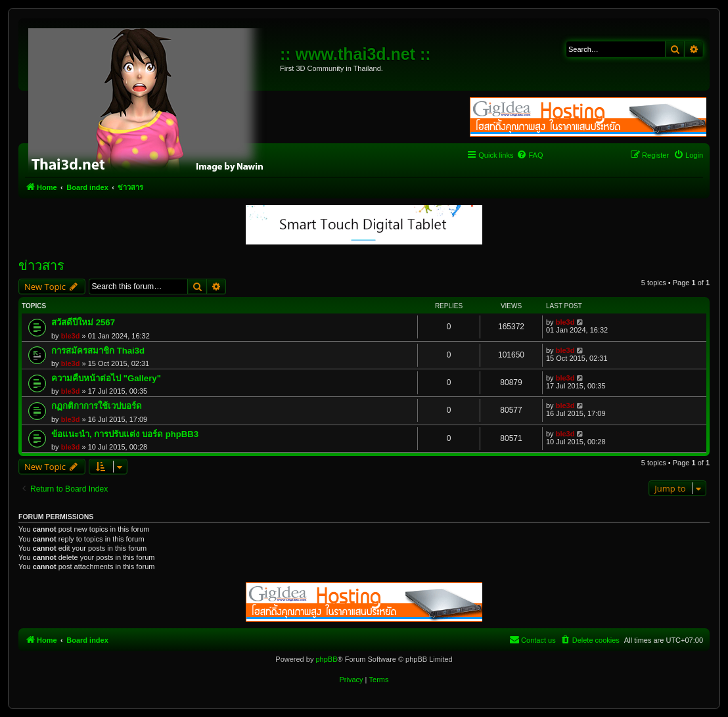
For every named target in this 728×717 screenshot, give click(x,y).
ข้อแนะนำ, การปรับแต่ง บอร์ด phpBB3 (125, 434)
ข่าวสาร (41, 266)
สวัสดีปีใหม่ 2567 (83, 322)
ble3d (71, 336)
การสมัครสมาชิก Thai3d (98, 351)
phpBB (326, 659)
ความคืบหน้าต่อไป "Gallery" (106, 378)
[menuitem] (530, 155)
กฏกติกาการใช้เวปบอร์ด (97, 406)
